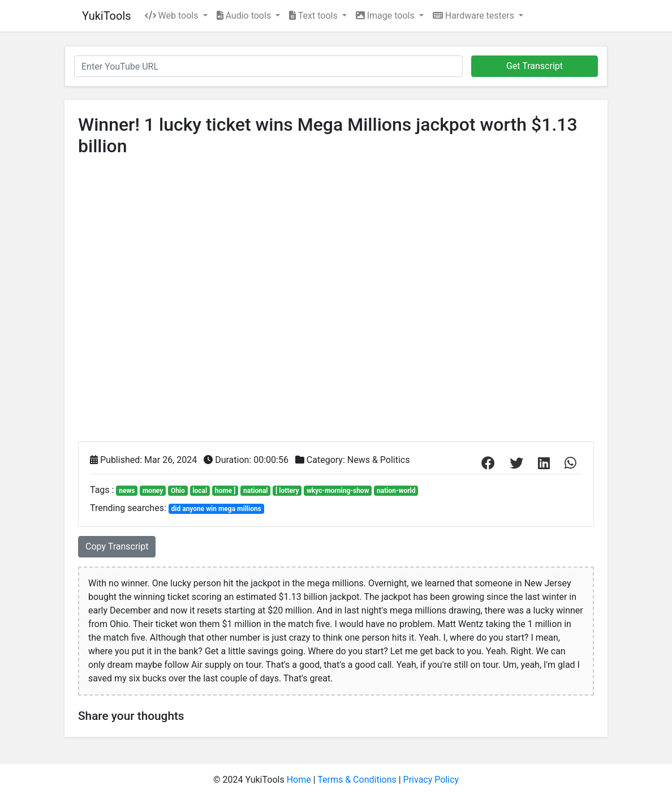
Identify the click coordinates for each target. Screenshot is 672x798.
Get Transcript (535, 66)
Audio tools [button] (245, 16)
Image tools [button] (386, 16)
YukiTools (107, 16)
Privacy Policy (431, 780)
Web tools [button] (173, 16)
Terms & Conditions (357, 780)
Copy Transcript (117, 546)
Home (299, 780)
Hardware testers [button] (475, 16)
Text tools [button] (315, 16)
